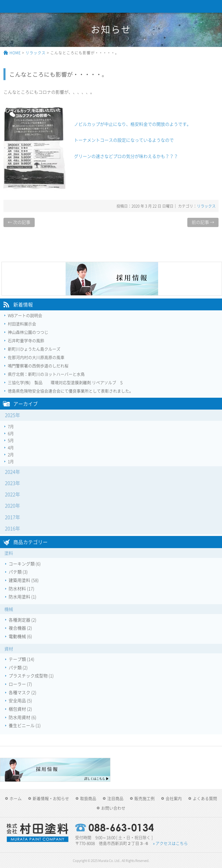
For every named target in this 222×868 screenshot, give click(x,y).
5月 (11, 440)
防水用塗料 (20, 597)
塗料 (9, 553)
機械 (9, 609)
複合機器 (17, 628)
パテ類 (15, 572)
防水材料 (17, 589)
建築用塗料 (20, 580)
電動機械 (17, 636)
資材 (9, 649)
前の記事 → (203, 222)
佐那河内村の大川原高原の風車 (36, 357)
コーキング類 (22, 564)
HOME (15, 52)
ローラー (17, 684)
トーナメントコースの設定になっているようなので (124, 140)
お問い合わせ (113, 808)
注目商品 (115, 798)
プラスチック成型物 (28, 676)
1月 (11, 461)
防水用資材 (20, 717)
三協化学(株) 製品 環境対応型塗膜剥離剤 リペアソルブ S (65, 382)
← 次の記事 (19, 222)
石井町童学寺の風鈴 (26, 340)
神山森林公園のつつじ (28, 332)
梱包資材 (17, 709)
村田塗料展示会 (22, 324)
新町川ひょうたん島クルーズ (34, 349)
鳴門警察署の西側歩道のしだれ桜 (38, 366)
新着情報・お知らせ (51, 798)
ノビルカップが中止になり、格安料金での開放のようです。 (133, 124)
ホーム (16, 798)
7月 (11, 426)
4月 (11, 447)
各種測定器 (20, 620)
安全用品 (17, 701)
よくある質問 (205, 798)
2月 (11, 454)
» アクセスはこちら (170, 843)
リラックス (36, 52)
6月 (11, 433)
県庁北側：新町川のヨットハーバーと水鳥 (46, 374)
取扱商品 (88, 798)
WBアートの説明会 (25, 315)
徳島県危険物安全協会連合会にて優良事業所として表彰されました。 (71, 391)
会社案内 (174, 798)
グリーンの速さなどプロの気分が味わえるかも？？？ (126, 156)
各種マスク (20, 692)
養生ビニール (22, 725)
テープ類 (17, 659)
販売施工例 (145, 798)
